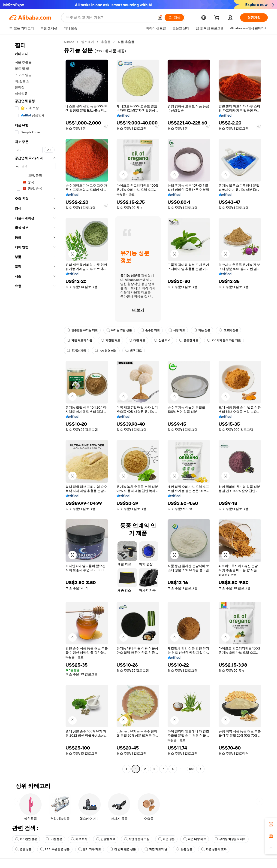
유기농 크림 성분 (119, 330)
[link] (271, 824)
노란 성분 (54, 839)
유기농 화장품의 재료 (230, 839)
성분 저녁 (162, 340)
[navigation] (35, 406)
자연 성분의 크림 (137, 839)
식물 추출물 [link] (126, 42)
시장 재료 (177, 330)
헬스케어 (87, 42)
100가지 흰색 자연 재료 (224, 340)
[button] (160, 18)
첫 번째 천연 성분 (123, 849)
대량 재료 (137, 340)
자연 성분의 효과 (214, 849)
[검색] (174, 18)
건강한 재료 (106, 839)
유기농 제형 (76, 351)
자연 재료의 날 (156, 849)
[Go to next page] (200, 769)
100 (191, 769)
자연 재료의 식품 (79, 340)
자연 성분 (166, 839)
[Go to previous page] (126, 769)
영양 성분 (23, 849)
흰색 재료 (134, 351)
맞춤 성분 (184, 849)
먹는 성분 (202, 330)
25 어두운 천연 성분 (55, 849)
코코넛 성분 (228, 330)
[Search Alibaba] (110, 18)
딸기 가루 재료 (90, 849)
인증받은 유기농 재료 (82, 330)
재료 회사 (79, 839)
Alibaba (69, 42)
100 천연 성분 (106, 351)
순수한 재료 (150, 330)
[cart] (218, 18)
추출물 (106, 42)
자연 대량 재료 (195, 839)
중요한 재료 (189, 340)
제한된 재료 (110, 340)
